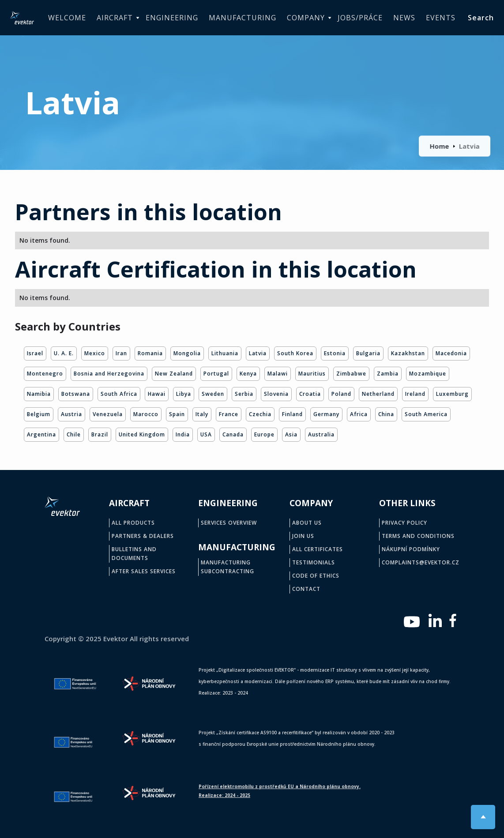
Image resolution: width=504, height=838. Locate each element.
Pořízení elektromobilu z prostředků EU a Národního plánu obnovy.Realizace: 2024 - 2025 (280, 791)
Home (440, 146)
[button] (116, 18)
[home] (22, 18)
